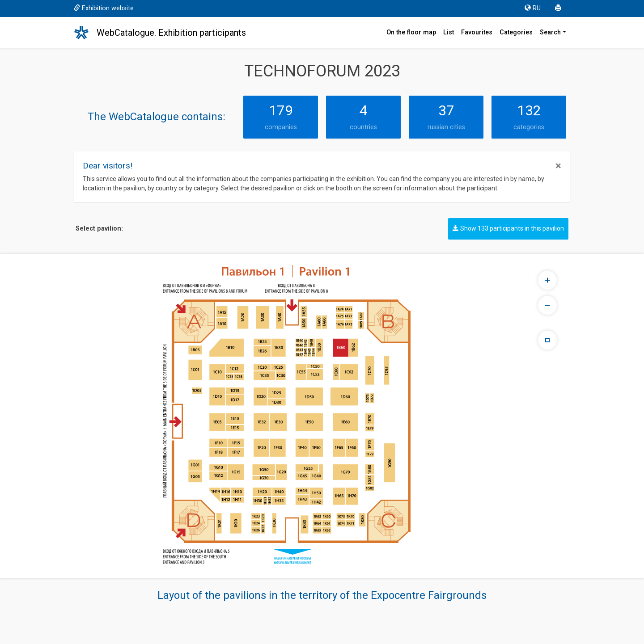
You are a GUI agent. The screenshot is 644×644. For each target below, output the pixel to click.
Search (550, 32)
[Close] (558, 166)
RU (533, 8)
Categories (516, 32)
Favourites (477, 32)
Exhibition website (104, 8)
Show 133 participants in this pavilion (508, 228)
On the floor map (411, 32)
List (449, 32)
